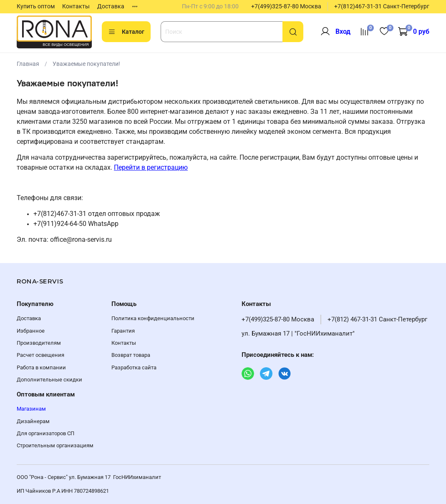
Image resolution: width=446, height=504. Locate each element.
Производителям (39, 343)
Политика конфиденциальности (153, 318)
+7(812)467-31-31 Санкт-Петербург (382, 6)
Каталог (126, 32)
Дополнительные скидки (49, 380)
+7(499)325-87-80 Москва (286, 6)
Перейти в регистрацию (151, 167)
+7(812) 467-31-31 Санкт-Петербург (377, 319)
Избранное (31, 331)
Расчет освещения (40, 355)
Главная (28, 64)
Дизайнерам (33, 421)
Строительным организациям (55, 445)
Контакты (76, 6)
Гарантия (123, 331)
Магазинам (31, 409)
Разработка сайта (134, 367)
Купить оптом (36, 6)
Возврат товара (131, 355)
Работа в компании (41, 367)
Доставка (111, 6)
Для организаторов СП (45, 433)
